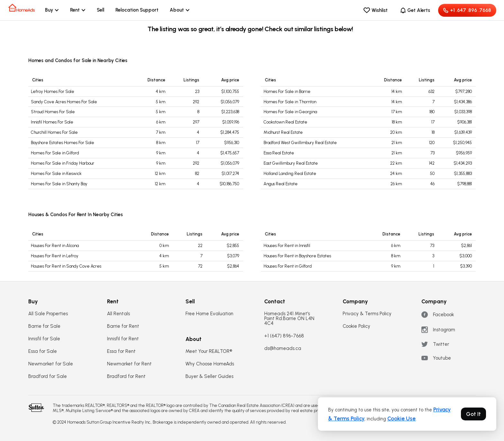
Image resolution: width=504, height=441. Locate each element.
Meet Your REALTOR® (209, 351)
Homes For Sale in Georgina (290, 112)
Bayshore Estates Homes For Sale (63, 143)
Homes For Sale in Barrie (287, 92)
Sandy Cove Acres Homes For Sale (64, 102)
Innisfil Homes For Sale (52, 122)
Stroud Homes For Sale (53, 112)
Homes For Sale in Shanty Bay (59, 184)
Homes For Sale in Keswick (56, 174)
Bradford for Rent (126, 377)
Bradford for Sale (48, 377)
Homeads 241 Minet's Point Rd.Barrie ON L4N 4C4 (289, 319)
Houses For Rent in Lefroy (55, 256)
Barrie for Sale (44, 326)
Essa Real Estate (279, 153)
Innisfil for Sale (44, 339)
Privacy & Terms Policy (367, 314)
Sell (100, 10)
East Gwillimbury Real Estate (291, 163)
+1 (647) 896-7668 (284, 336)
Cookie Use (401, 418)
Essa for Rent (121, 351)
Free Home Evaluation (209, 314)
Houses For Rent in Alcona (55, 246)
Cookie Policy (356, 326)
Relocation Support (137, 10)
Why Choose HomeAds (210, 364)
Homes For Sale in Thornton (290, 102)
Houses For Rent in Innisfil (287, 246)
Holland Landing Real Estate (290, 174)
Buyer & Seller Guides (209, 377)
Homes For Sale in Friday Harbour (63, 163)
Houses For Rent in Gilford (288, 266)
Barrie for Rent (123, 326)
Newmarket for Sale (51, 364)
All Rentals (118, 314)
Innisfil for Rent (123, 339)
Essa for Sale (43, 351)
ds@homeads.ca (283, 349)
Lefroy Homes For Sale (53, 92)
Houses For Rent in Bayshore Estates (297, 256)
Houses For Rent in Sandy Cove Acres (66, 266)
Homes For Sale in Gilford (55, 153)
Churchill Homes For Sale (54, 132)
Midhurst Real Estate (283, 132)
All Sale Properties (48, 314)
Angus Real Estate (281, 184)
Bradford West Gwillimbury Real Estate (300, 143)
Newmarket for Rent (129, 364)
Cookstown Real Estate (285, 122)
